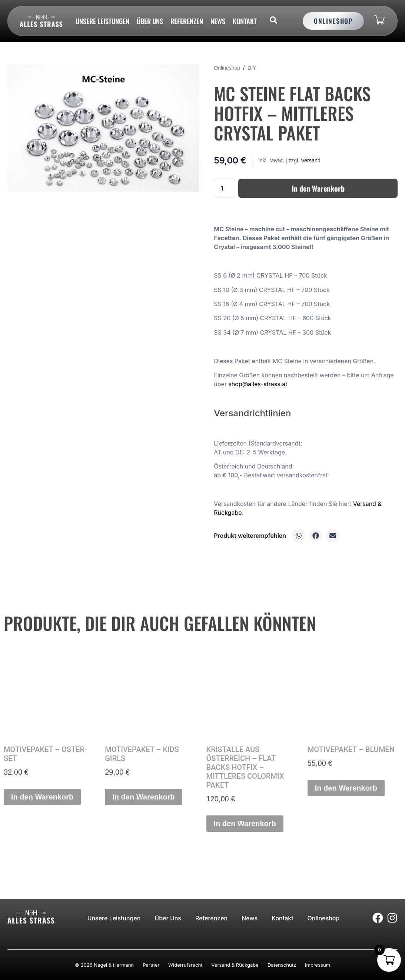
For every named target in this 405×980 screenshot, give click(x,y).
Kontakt (245, 21)
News (218, 21)
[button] (299, 536)
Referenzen (187, 21)
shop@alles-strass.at (258, 384)
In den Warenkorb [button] (42, 797)
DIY (252, 68)
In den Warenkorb (318, 188)
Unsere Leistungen (102, 21)
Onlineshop (227, 68)
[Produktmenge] (225, 188)
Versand (311, 160)
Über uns (150, 21)
